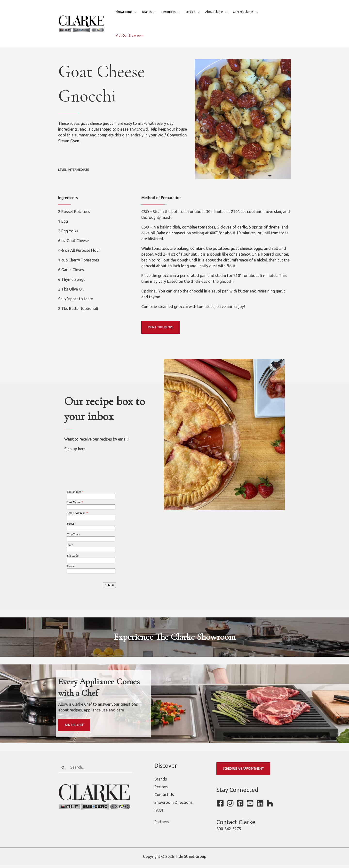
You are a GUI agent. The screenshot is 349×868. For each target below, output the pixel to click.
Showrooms (126, 12)
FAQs (159, 813)
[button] (134, 12)
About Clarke (216, 12)
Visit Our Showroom (130, 36)
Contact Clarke (245, 12)
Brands (149, 12)
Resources (171, 12)
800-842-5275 (229, 832)
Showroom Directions (174, 805)
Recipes (161, 790)
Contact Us (164, 797)
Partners (162, 825)
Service (193, 12)
